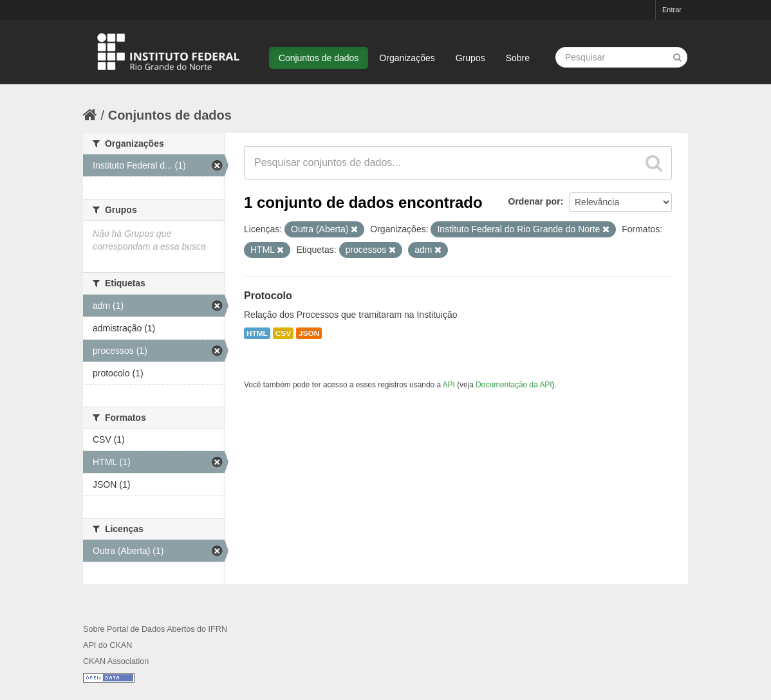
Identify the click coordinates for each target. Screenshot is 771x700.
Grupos (470, 58)
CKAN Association (116, 661)
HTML (257, 333)
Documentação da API (514, 385)
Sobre (518, 58)
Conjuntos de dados (319, 58)
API (449, 385)
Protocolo (268, 296)
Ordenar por (534, 201)
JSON (309, 333)
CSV (283, 333)
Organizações (407, 58)
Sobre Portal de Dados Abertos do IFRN (155, 629)
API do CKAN (107, 645)
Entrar (672, 10)
